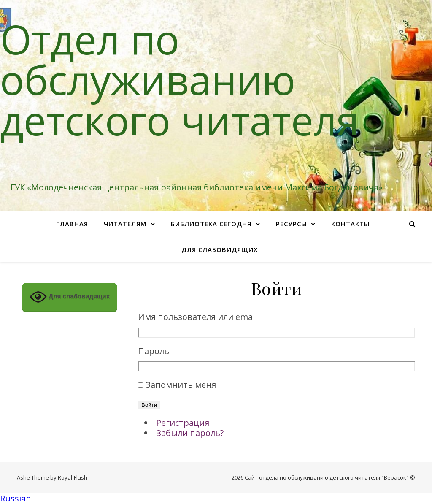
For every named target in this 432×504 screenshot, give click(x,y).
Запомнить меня (181, 385)
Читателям (125, 224)
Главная (72, 224)
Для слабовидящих (220, 249)
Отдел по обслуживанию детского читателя (180, 79)
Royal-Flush (73, 477)
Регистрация (183, 423)
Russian (16, 498)
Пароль (154, 351)
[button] (216, 499)
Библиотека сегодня (211, 224)
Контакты (350, 224)
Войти (149, 405)
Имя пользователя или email (197, 317)
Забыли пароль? (190, 433)
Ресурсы (291, 224)
